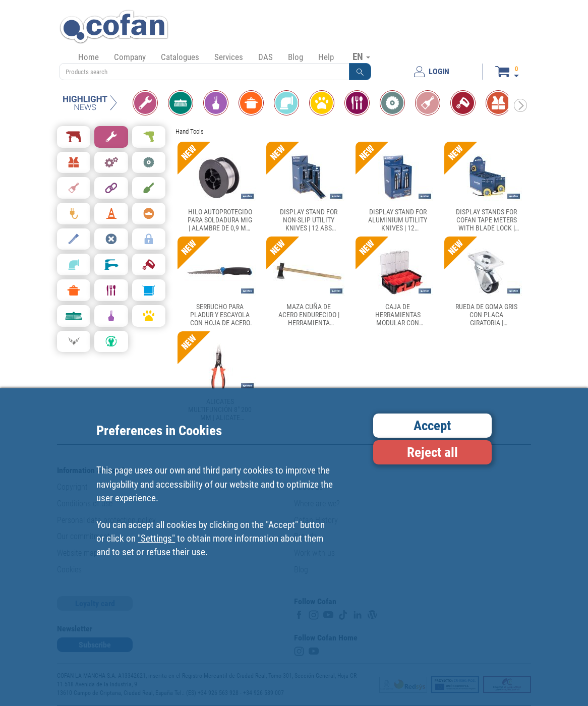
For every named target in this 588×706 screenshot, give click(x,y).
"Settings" (156, 538)
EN (361, 56)
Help (326, 57)
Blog (296, 57)
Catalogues (180, 57)
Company (130, 57)
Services (229, 57)
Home (89, 57)
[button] (360, 72)
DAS (266, 57)
